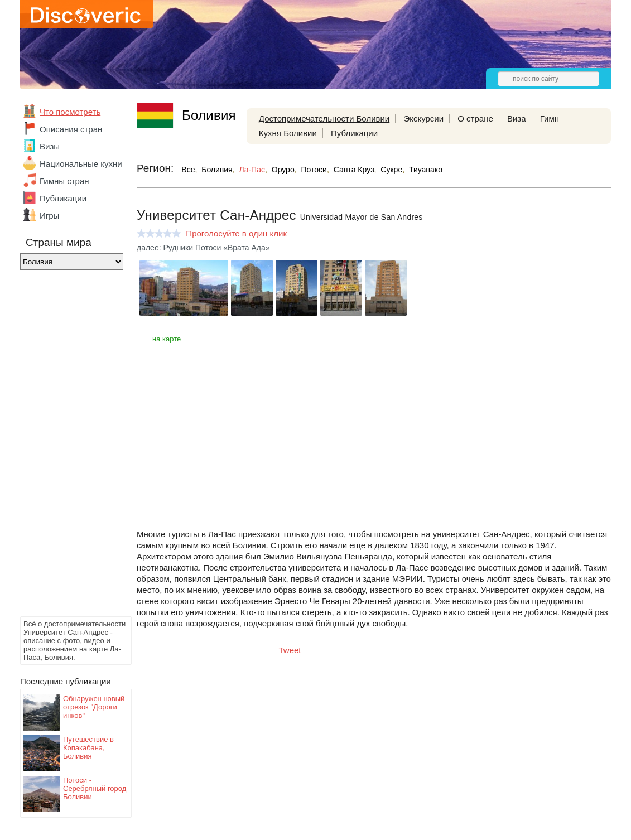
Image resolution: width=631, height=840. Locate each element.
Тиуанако (426, 170)
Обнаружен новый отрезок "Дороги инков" (94, 707)
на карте (167, 339)
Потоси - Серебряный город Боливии (95, 788)
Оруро (283, 170)
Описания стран (71, 129)
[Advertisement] (65, 446)
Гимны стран (64, 181)
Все (188, 170)
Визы (50, 146)
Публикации (63, 198)
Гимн (550, 119)
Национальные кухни (81, 164)
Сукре (391, 170)
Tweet (290, 650)
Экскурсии (423, 119)
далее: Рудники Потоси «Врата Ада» (203, 248)
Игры (49, 216)
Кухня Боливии (288, 133)
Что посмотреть (70, 112)
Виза (517, 119)
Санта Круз (354, 170)
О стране (475, 119)
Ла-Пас (252, 170)
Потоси (314, 170)
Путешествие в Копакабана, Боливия (88, 748)
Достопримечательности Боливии (324, 119)
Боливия (217, 170)
